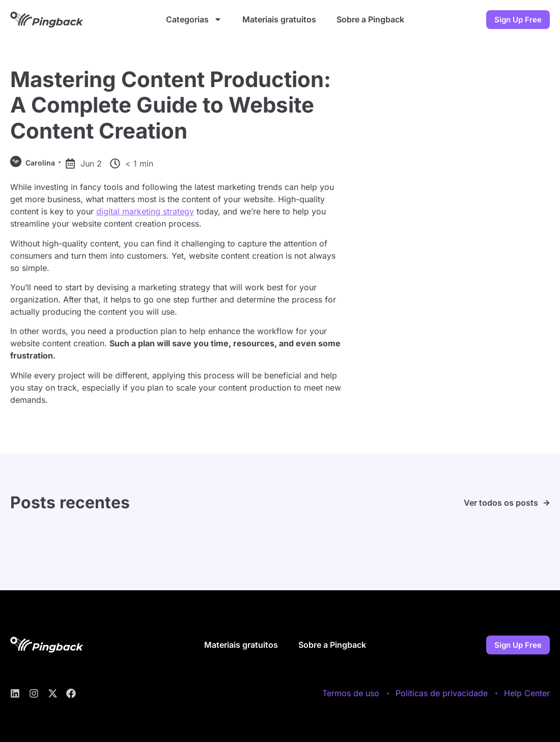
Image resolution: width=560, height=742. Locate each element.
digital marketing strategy (145, 211)
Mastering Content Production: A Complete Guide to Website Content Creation (171, 105)
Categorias (194, 19)
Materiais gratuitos (279, 19)
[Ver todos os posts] (547, 503)
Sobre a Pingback (370, 19)
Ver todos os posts (501, 503)
